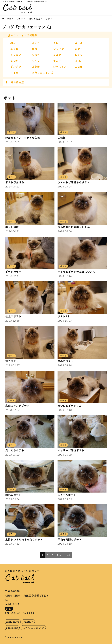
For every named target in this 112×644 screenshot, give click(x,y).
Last (68, 555)
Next (60, 555)
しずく (79, 55)
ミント (79, 49)
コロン (79, 60)
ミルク (57, 55)
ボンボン (16, 66)
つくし (36, 60)
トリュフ (16, 55)
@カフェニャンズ (43, 72)
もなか (14, 60)
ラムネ (57, 60)
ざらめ (36, 66)
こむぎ (79, 66)
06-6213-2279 (23, 613)
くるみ (14, 72)
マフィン (59, 49)
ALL (13, 43)
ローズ (79, 43)
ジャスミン (60, 66)
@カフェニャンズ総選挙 (23, 35)
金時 (35, 49)
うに (56, 43)
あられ (14, 49)
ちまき (36, 55)
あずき (36, 43)
